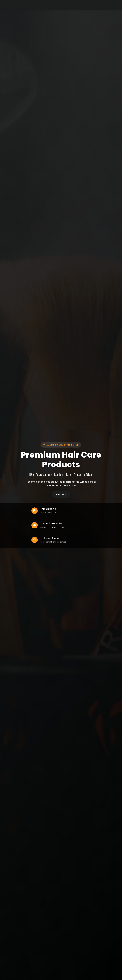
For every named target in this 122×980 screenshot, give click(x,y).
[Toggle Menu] (118, 5)
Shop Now (61, 494)
